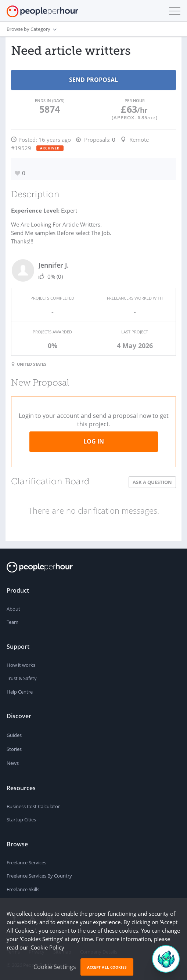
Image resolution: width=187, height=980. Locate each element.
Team (12, 622)
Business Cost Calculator (33, 806)
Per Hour (135, 100)
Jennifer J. (54, 265)
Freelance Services (26, 863)
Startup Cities (21, 820)
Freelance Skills (23, 889)
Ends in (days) (50, 100)
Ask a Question (152, 482)
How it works (21, 665)
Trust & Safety (22, 678)
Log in (94, 441)
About (13, 609)
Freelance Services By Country (39, 876)
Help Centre (20, 692)
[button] (173, 11)
